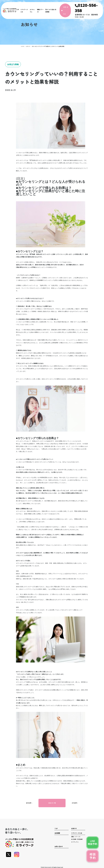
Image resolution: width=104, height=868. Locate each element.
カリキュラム (75, 842)
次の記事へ (75, 803)
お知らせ (27, 46)
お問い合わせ (59, 846)
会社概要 (57, 833)
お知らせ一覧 (52, 803)
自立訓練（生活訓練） (77, 839)
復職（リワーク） (76, 837)
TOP (18, 9)
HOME (22, 46)
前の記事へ (29, 803)
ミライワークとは (77, 833)
